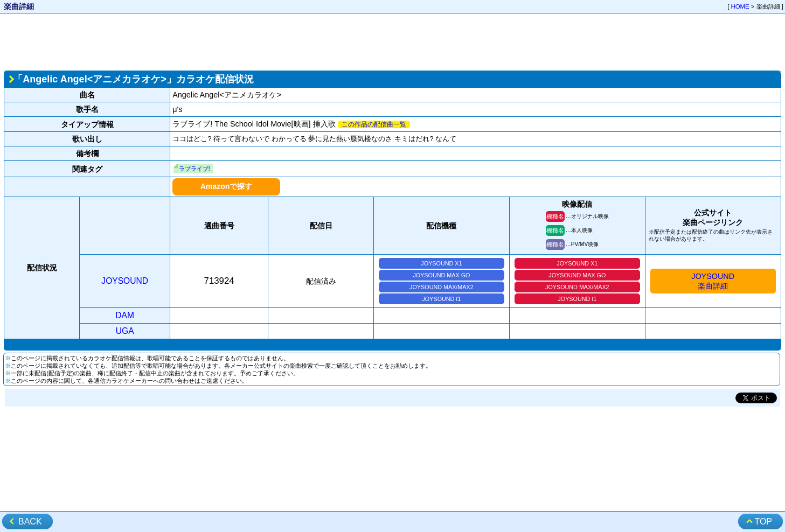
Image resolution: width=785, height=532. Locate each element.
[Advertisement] (393, 41)
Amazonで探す (226, 186)
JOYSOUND (125, 281)
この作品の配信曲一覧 (374, 124)
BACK (30, 521)
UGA (125, 331)
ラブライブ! (194, 169)
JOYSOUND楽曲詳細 (713, 281)
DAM (125, 315)
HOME (740, 6)
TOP (763, 521)
